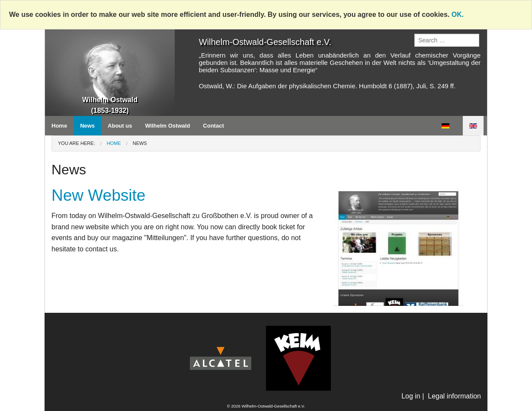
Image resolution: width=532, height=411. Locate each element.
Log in (411, 396)
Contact (213, 126)
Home (59, 126)
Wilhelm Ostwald (167, 126)
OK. (458, 14)
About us (120, 126)
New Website (98, 195)
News (87, 126)
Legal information (454, 396)
